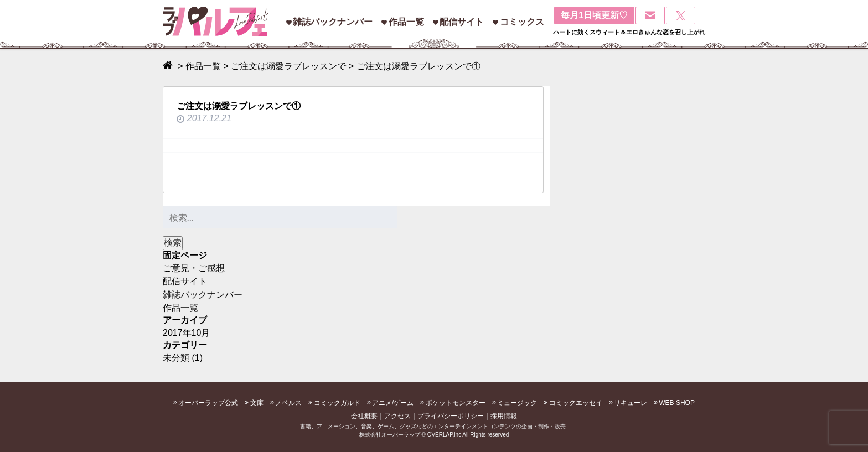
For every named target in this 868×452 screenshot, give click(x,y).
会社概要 (364, 416)
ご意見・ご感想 (194, 268)
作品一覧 (406, 22)
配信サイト (462, 22)
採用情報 (504, 416)
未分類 (176, 358)
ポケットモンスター (456, 403)
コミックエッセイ (576, 403)
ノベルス (288, 403)
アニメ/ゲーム (393, 403)
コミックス (522, 22)
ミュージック (517, 403)
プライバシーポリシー (451, 416)
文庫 (257, 403)
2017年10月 (186, 333)
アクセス (397, 416)
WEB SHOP (677, 403)
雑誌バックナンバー (333, 22)
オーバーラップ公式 (208, 403)
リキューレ (631, 403)
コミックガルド (337, 403)
